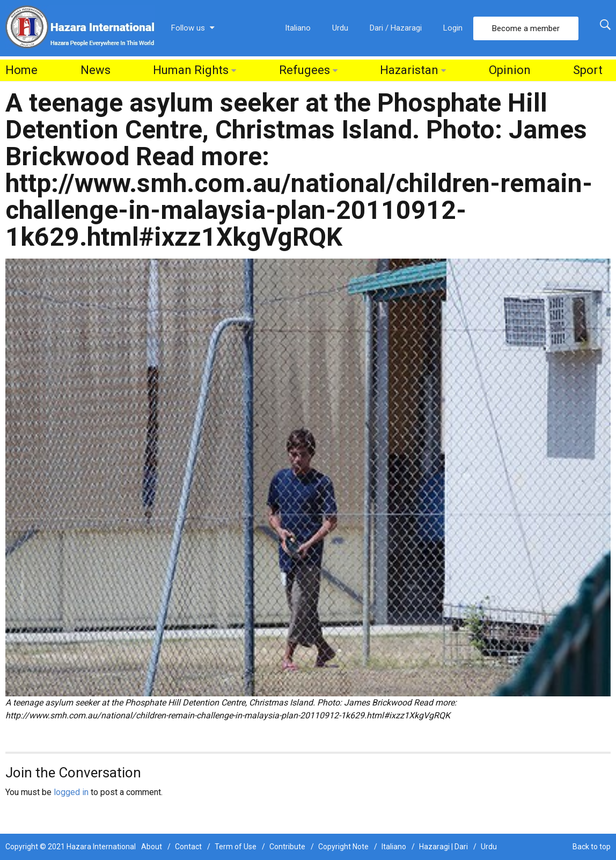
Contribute (287, 847)
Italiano (298, 28)
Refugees (305, 70)
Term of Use (236, 847)
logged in (71, 792)
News (96, 70)
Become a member (526, 28)
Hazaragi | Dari (443, 847)
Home (21, 70)
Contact (188, 847)
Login (453, 28)
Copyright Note (343, 847)
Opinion (510, 70)
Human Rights (191, 70)
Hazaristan (409, 70)
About (152, 847)
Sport (588, 70)
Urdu (340, 28)
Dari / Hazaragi (396, 28)
